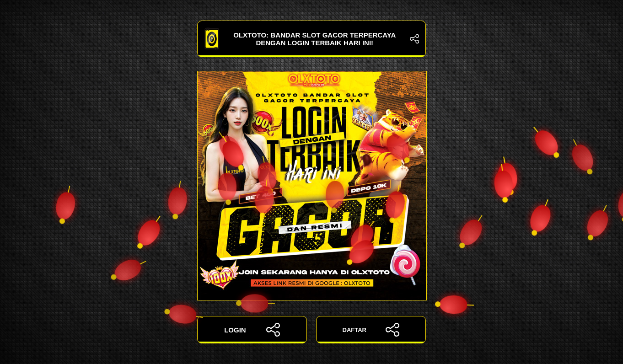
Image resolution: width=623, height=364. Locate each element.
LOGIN (252, 330)
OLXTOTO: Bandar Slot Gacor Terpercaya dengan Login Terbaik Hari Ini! (311, 39)
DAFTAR (371, 330)
